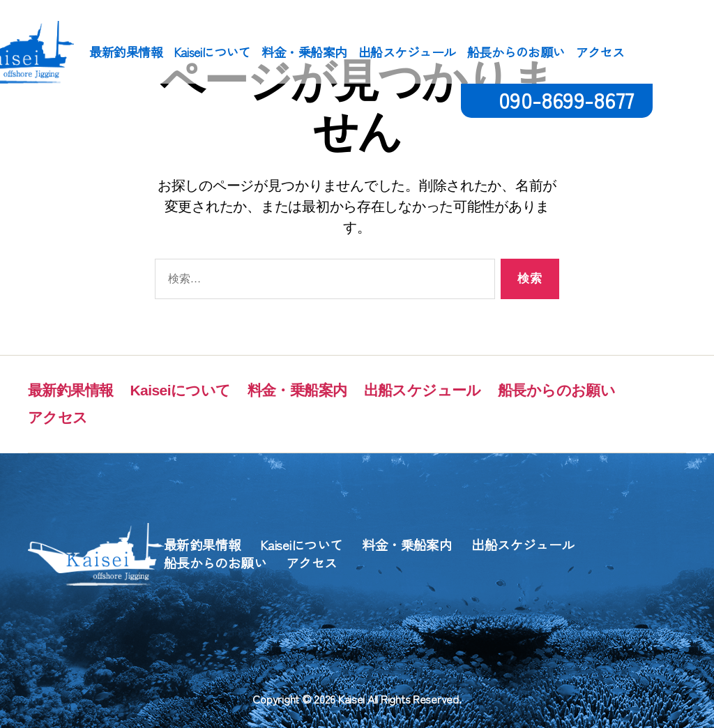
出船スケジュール (407, 52)
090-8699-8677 (566, 99)
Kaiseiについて (212, 52)
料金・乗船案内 (304, 52)
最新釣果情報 (126, 52)
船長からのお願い (516, 52)
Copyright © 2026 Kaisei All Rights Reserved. (357, 699)
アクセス (600, 52)
